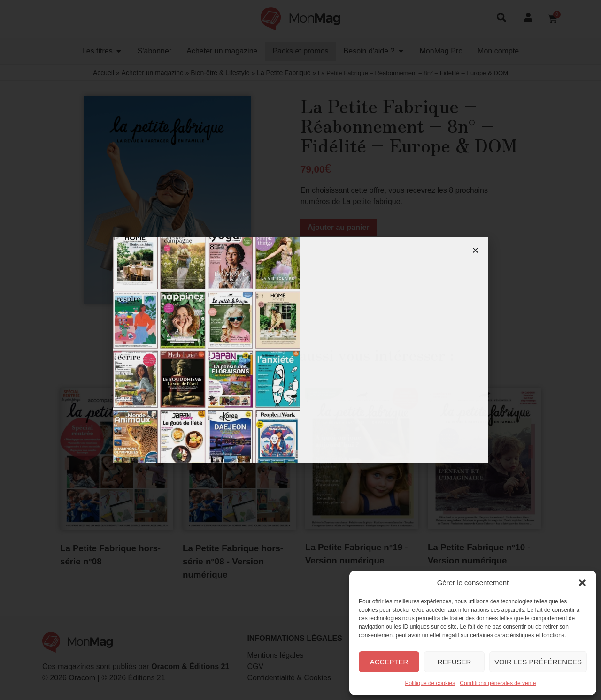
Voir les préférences (538, 662)
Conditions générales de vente (498, 683)
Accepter (389, 662)
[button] (582, 583)
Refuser (455, 662)
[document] (300, 350)
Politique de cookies (430, 683)
